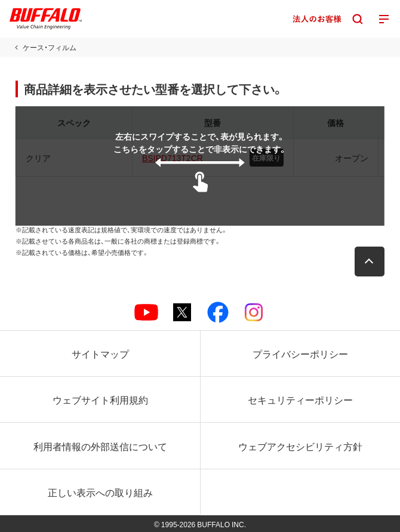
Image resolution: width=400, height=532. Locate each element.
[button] (370, 262)
